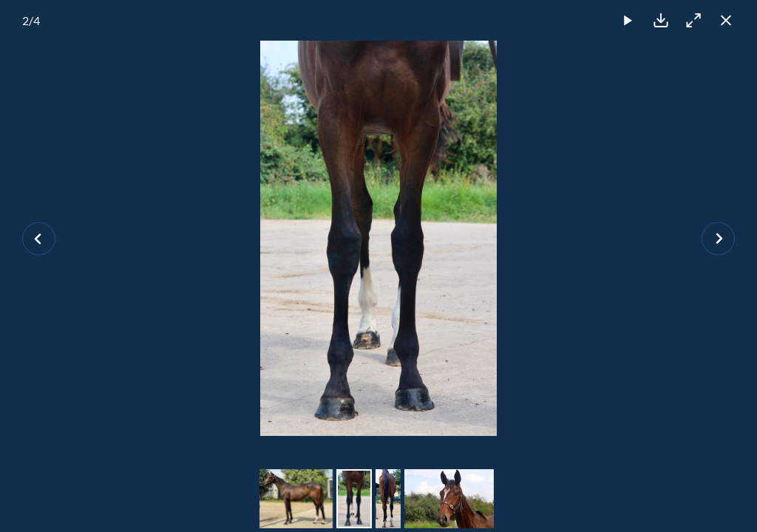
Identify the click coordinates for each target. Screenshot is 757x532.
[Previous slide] (39, 238)
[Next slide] (718, 238)
